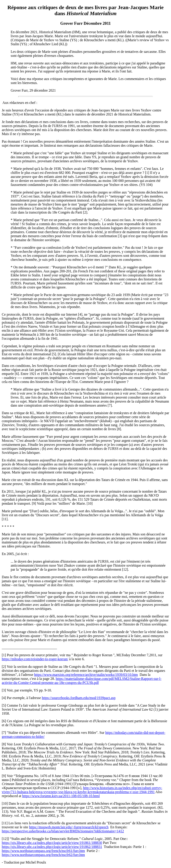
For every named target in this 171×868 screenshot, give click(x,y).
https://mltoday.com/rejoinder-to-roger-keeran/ (35, 659)
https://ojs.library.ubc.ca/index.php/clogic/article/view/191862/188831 (52, 847)
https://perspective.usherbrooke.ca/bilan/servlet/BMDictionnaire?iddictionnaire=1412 (63, 831)
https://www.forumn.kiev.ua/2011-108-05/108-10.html (61, 796)
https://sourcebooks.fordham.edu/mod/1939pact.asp (79, 698)
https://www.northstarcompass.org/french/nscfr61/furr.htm (43, 851)
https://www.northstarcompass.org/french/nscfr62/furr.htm (43, 855)
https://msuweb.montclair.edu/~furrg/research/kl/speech (69, 827)
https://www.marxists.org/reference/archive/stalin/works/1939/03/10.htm (86, 675)
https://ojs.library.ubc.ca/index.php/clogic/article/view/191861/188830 (52, 843)
